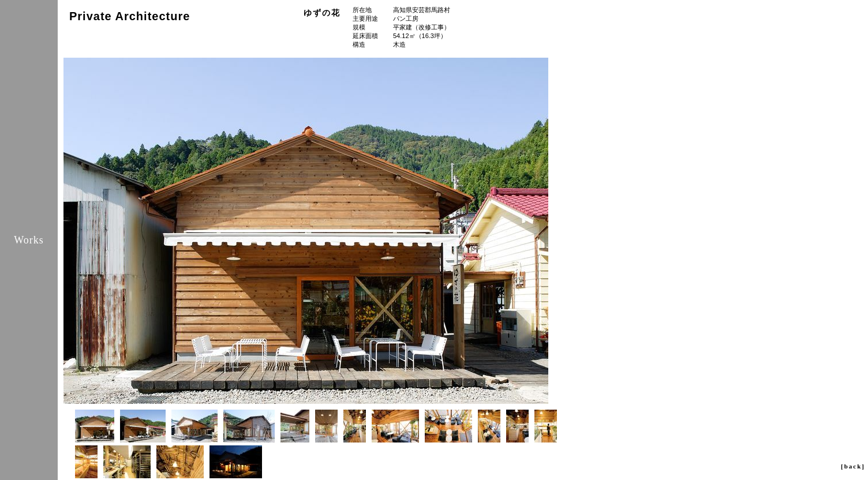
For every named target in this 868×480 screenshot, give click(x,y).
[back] (853, 466)
